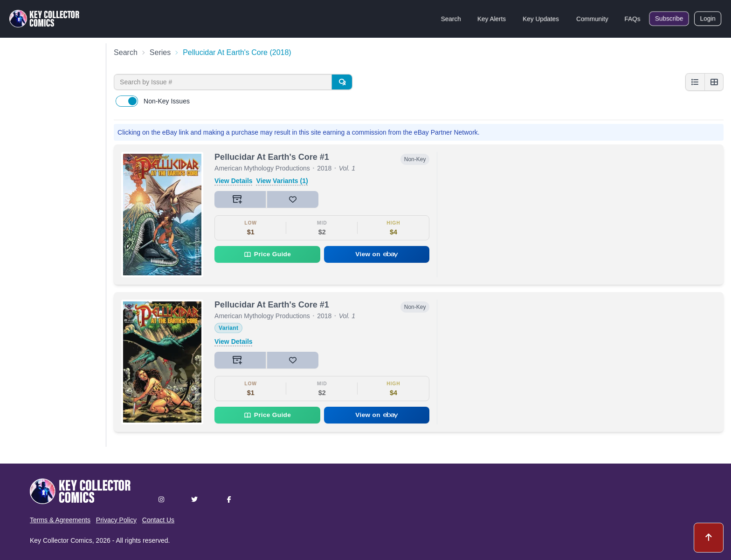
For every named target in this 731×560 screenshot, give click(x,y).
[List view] (695, 82)
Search (451, 19)
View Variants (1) (282, 181)
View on (377, 254)
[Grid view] (714, 82)
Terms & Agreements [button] (60, 520)
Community (592, 19)
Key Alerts (492, 19)
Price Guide (267, 254)
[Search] (342, 82)
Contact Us (158, 520)
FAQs (632, 19)
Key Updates (541, 19)
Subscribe (669, 19)
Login (708, 19)
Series (160, 52)
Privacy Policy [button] (116, 520)
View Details (233, 181)
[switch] (127, 101)
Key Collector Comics (61, 540)
